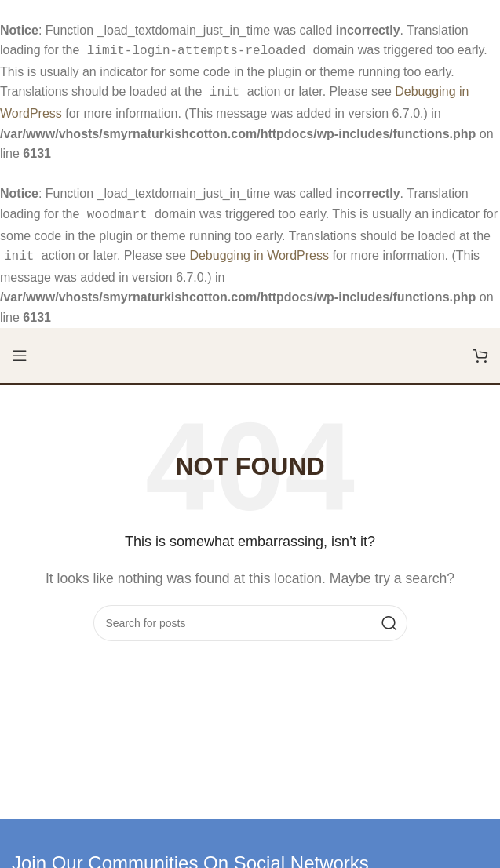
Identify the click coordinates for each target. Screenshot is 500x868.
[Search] (250, 617)
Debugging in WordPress (259, 251)
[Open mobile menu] (20, 349)
